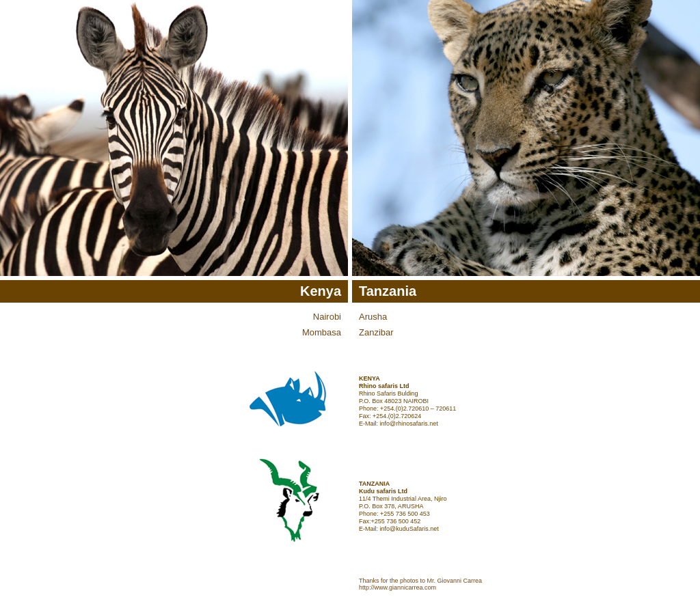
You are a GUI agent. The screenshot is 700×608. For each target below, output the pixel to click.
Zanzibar (376, 332)
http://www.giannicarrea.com (398, 588)
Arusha (373, 317)
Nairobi (327, 317)
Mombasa (322, 332)
